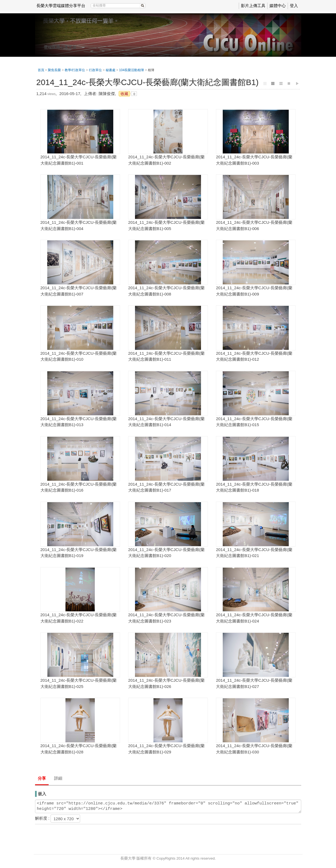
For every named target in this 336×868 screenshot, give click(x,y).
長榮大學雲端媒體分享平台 (61, 6)
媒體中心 (278, 6)
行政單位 (95, 70)
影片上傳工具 (253, 6)
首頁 (41, 70)
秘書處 (111, 70)
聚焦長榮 (54, 70)
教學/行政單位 (75, 70)
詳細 (58, 778)
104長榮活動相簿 (131, 70)
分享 (42, 778)
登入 (294, 6)
